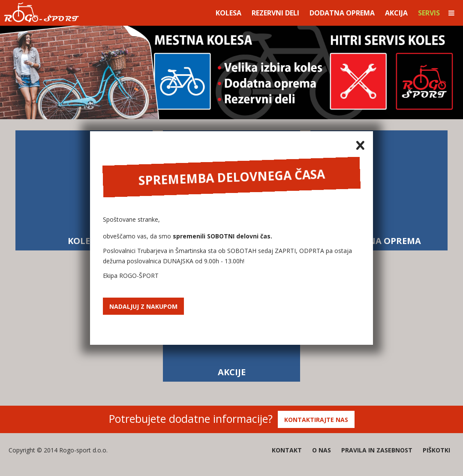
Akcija (396, 13)
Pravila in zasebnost (377, 450)
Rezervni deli (275, 13)
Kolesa (228, 13)
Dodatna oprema (342, 13)
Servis (429, 13)
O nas (322, 450)
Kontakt (287, 450)
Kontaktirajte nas (316, 420)
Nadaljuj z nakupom (143, 306)
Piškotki (436, 450)
